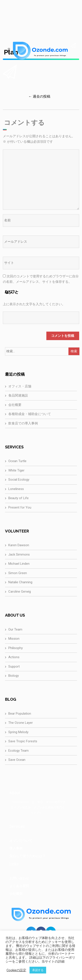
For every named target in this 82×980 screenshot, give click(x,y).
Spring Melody (18, 732)
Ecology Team (18, 751)
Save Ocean (17, 760)
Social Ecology (19, 480)
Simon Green (18, 573)
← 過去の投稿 (39, 96)
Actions (14, 657)
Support (14, 666)
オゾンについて (21, 841)
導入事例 (16, 848)
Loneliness (16, 489)
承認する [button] (38, 970)
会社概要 (15, 405)
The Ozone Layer (21, 723)
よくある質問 (19, 886)
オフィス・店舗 (20, 386)
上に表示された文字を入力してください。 (34, 304)
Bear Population (20, 714)
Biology (14, 676)
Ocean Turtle (17, 461)
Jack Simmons (19, 554)
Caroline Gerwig (20, 592)
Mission (14, 639)
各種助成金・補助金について (30, 414)
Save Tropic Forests (23, 741)
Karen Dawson (19, 545)
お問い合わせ (19, 878)
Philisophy (16, 648)
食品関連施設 (18, 395)
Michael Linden (19, 564)
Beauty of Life (18, 498)
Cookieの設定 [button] (16, 970)
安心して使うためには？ (27, 856)
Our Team (15, 629)
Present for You (20, 507)
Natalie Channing (20, 582)
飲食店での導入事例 (23, 423)
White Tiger (16, 470)
